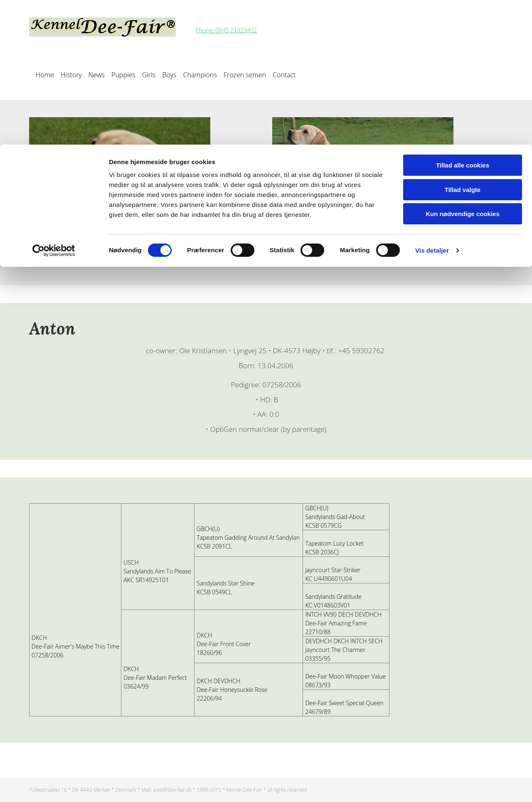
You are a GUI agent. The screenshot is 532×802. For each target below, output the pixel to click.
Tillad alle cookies (463, 21)
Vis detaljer (432, 106)
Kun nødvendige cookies (463, 69)
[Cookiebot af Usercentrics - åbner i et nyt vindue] (54, 106)
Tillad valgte (463, 45)
